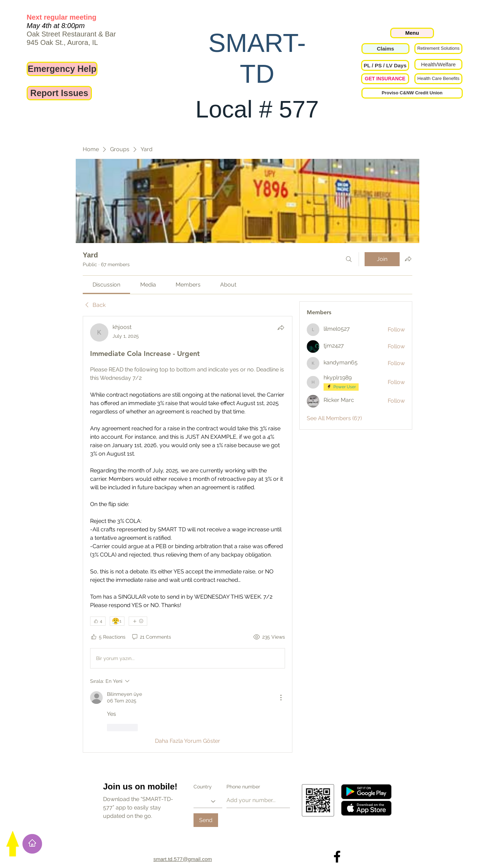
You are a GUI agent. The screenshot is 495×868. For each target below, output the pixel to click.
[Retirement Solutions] (438, 49)
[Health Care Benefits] (438, 79)
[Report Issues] (59, 93)
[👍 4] (98, 621)
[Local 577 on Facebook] (337, 857)
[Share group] (408, 259)
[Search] (349, 259)
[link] (106, 285)
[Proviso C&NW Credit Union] (412, 93)
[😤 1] (117, 621)
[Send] (206, 820)
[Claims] (385, 49)
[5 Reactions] (108, 637)
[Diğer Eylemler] (281, 698)
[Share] (281, 328)
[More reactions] (138, 621)
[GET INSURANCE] (385, 79)
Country (203, 787)
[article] (188, 534)
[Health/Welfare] (438, 64)
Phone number (243, 787)
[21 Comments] (151, 637)
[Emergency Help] (62, 69)
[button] (385, 65)
